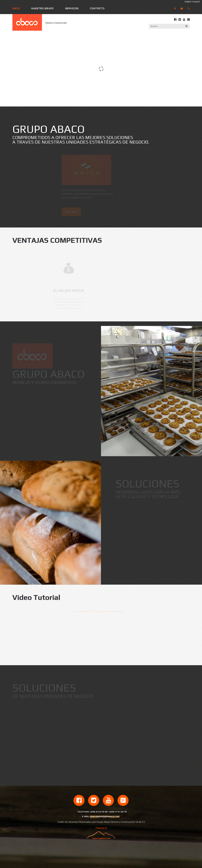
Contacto (97, 8)
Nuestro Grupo (42, 8)
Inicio (16, 8)
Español (196, 2)
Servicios (72, 8)
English (188, 2)
